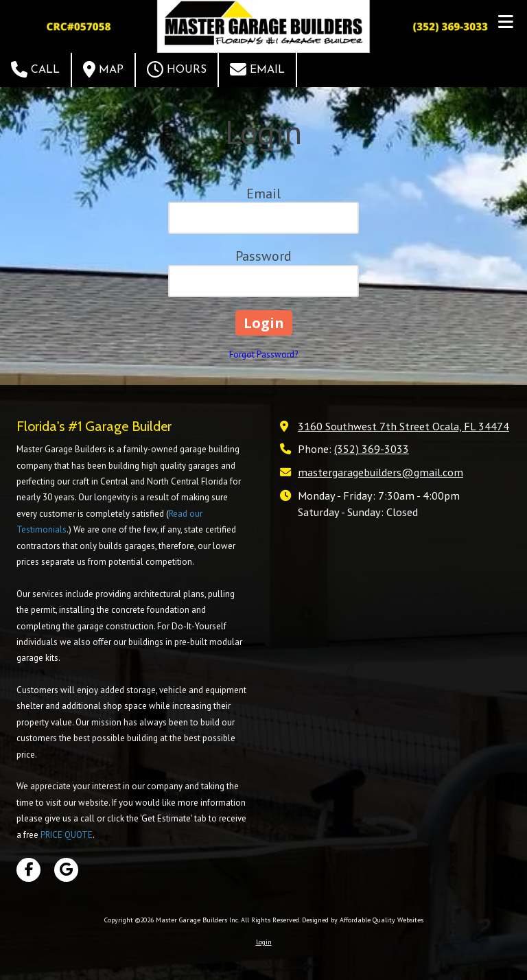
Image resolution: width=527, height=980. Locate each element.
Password (263, 256)
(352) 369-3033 (372, 448)
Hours (177, 69)
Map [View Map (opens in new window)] (103, 69)
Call (35, 69)
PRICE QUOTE (67, 835)
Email (257, 69)
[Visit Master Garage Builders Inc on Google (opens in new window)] (66, 870)
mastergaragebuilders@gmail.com (380, 472)
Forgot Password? (263, 354)
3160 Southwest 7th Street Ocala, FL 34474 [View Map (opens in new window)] (403, 426)
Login (264, 942)
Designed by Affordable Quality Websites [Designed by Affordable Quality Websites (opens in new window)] (363, 920)
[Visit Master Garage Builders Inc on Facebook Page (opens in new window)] (28, 870)
